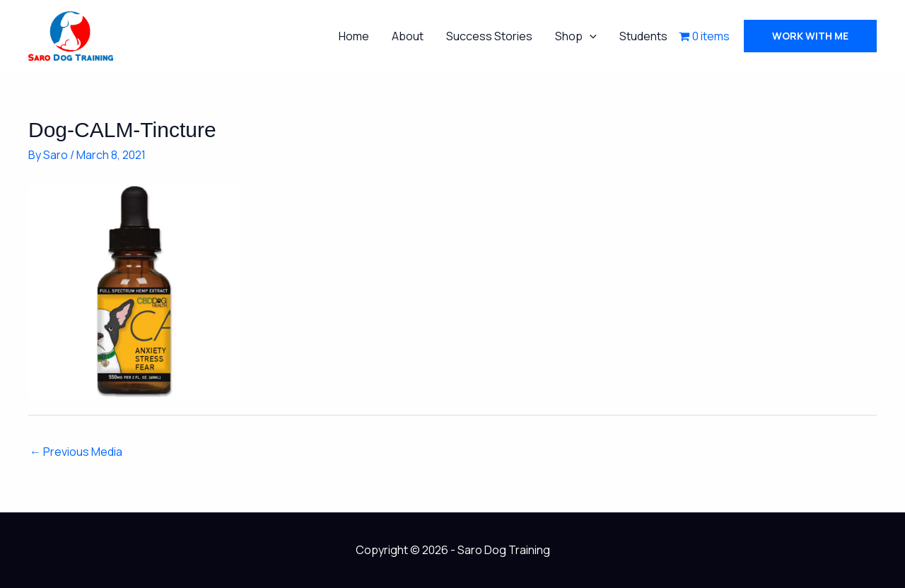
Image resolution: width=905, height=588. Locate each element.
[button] (590, 36)
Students (643, 36)
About (408, 36)
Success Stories (489, 36)
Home (354, 36)
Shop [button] (576, 36)
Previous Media (76, 452)
